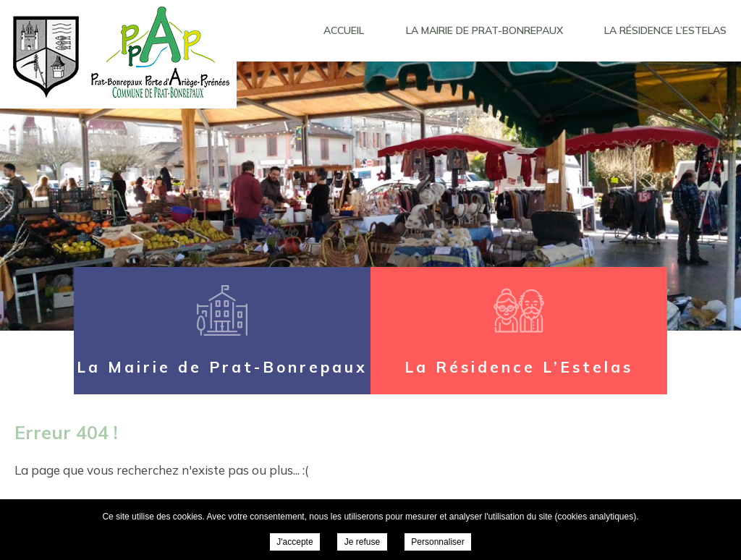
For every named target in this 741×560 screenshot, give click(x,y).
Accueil (344, 30)
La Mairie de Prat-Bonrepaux (484, 30)
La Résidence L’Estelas (665, 30)
